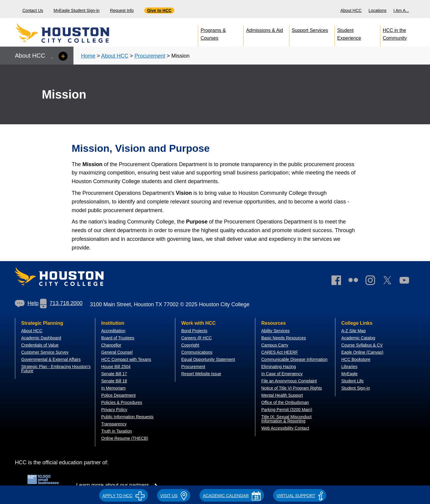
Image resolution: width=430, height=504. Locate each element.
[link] (373, 282)
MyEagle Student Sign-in (76, 10)
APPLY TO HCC (123, 496)
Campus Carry (275, 345)
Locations (377, 10)
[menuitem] (352, 9)
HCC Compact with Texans (126, 359)
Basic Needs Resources (284, 338)
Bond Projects (194, 331)
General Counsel (117, 352)
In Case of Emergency (282, 374)
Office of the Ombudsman (285, 402)
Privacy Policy (114, 410)
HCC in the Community (395, 33)
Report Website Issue (201, 374)
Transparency (114, 424)
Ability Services (275, 331)
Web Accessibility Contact (285, 428)
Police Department (118, 395)
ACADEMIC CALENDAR (232, 496)
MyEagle (349, 374)
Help (27, 303)
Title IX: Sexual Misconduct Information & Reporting (286, 419)
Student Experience (349, 33)
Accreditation (113, 331)
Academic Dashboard (41, 338)
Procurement (150, 56)
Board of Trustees (118, 338)
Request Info (122, 10)
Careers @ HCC (196, 338)
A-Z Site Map (354, 331)
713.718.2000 (61, 303)
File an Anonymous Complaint (289, 381)
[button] (123, 495)
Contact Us (33, 10)
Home (88, 56)
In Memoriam (113, 388)
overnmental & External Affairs (53, 359)
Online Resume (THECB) (125, 438)
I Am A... (401, 10)
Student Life (353, 381)
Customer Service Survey (45, 352)
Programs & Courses (213, 33)
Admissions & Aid (265, 30)
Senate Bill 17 (114, 374)
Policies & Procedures (122, 402)
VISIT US (174, 496)
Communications (197, 352)
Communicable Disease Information (294, 359)
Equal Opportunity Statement (208, 359)
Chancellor (111, 345)
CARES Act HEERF (280, 352)
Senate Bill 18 (114, 381)
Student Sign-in (356, 388)
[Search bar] (423, 9)
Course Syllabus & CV (362, 345)
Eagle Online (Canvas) (362, 352)
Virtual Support (300, 496)
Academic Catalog (358, 338)
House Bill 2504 (116, 367)
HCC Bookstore (356, 359)
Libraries (349, 367)
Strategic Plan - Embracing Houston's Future (56, 369)
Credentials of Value (40, 345)
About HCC (351, 10)
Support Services (310, 30)
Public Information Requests (127, 417)
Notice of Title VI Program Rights (292, 388)
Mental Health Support (282, 395)
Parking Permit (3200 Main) (287, 410)
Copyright (190, 345)
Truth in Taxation (117, 431)
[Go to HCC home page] (76, 33)
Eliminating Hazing (279, 367)
